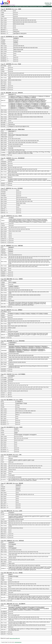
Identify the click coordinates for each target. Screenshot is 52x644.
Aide (13, 7)
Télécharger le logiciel (18, 7)
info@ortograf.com (18, 642)
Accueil (11, 7)
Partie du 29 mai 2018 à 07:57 (15, 638)
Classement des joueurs (33, 7)
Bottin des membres (26, 7)
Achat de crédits (40, 7)
